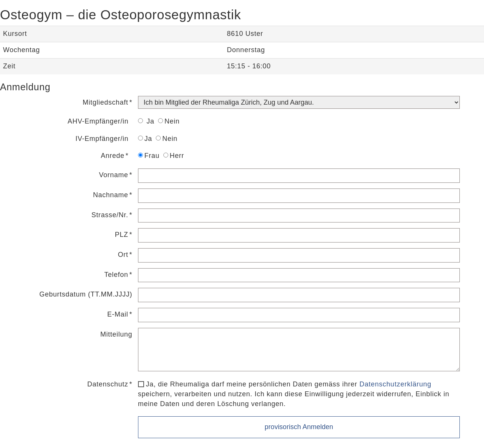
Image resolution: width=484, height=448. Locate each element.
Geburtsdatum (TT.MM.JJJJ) (86, 294)
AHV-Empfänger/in (98, 121)
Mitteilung (116, 334)
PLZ (122, 235)
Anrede (112, 156)
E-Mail (118, 314)
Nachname (111, 195)
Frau (149, 156)
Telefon (116, 275)
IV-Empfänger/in (102, 139)
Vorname (114, 175)
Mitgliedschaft (105, 102)
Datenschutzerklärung (396, 384)
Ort (123, 255)
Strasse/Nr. (110, 215)
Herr (174, 156)
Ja (146, 121)
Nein (169, 121)
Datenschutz (108, 384)
